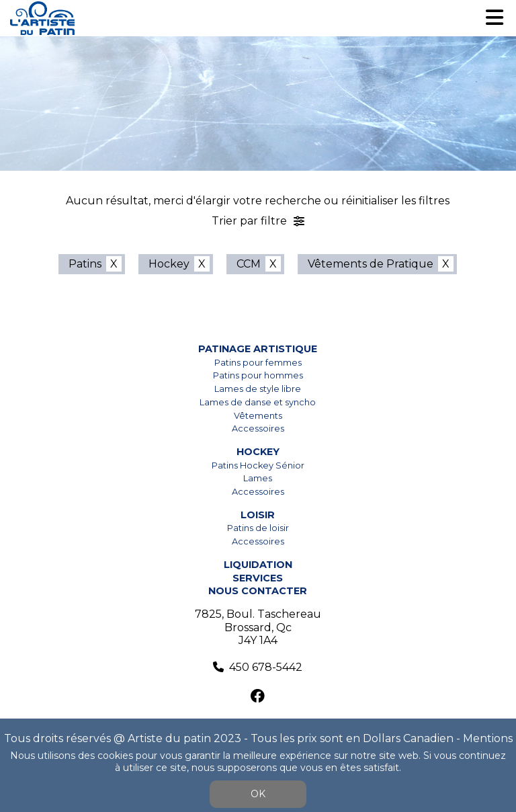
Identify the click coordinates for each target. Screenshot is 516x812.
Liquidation (258, 565)
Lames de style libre (258, 389)
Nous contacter (258, 591)
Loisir (258, 515)
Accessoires (258, 429)
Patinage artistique (258, 349)
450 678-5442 (266, 667)
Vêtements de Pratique (371, 264)
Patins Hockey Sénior (258, 465)
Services (258, 578)
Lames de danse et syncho (258, 402)
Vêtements (258, 416)
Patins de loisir (258, 528)
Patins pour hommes (258, 375)
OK (258, 794)
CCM (249, 264)
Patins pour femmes (258, 363)
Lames (258, 478)
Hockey (169, 264)
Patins (85, 264)
